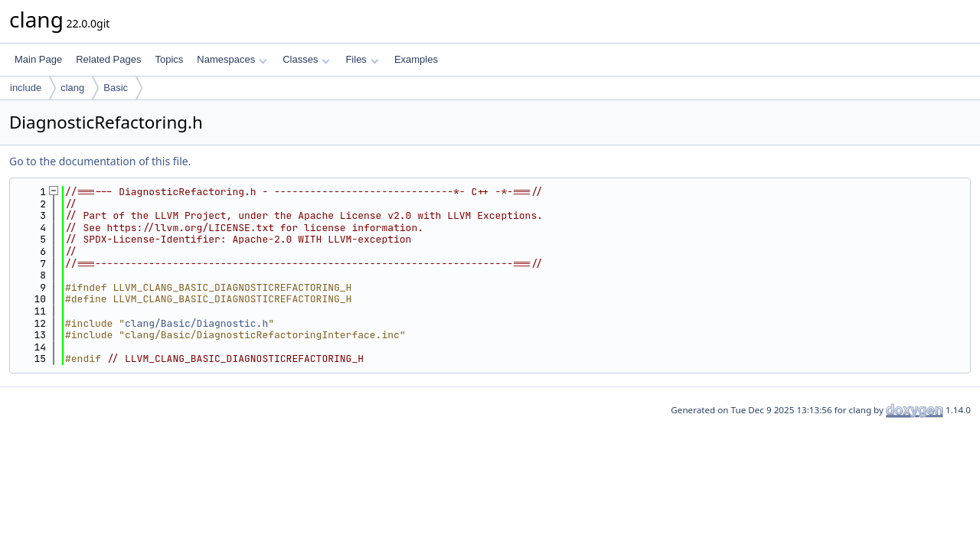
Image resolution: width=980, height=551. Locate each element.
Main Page (38, 59)
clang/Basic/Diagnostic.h (196, 323)
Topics (169, 59)
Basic (116, 88)
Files (362, 59)
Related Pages (108, 59)
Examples (416, 59)
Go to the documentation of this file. (100, 161)
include (26, 88)
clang (72, 88)
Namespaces (232, 59)
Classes (306, 59)
